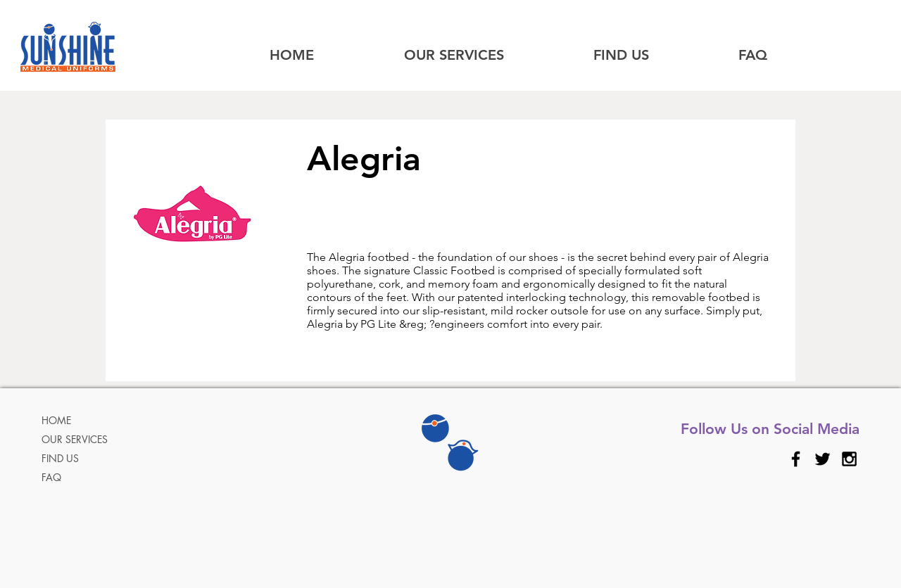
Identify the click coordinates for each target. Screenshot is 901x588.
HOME (56, 420)
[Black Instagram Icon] (849, 459)
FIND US (60, 458)
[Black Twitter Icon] (823, 459)
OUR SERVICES (75, 439)
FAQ (51, 477)
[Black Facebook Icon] (796, 459)
